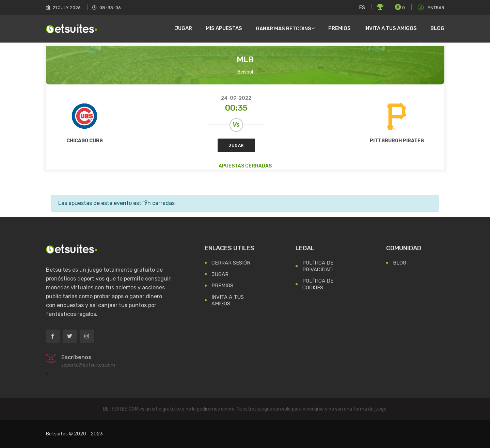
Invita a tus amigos (391, 28)
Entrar (430, 8)
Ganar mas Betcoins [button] (283, 29)
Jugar (183, 28)
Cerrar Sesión (231, 263)
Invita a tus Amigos (228, 301)
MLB (245, 60)
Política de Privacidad (318, 266)
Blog (437, 28)
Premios (339, 28)
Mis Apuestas (224, 28)
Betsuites (57, 434)
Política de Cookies (318, 284)
